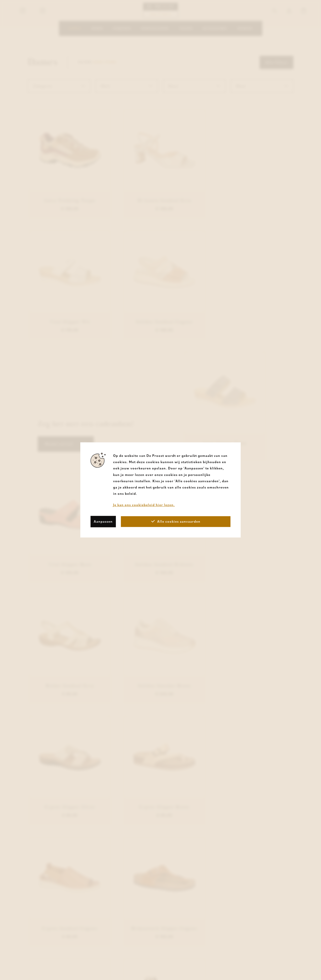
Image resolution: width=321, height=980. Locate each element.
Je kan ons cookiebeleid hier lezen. (144, 505)
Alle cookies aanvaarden (176, 521)
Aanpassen (103, 521)
